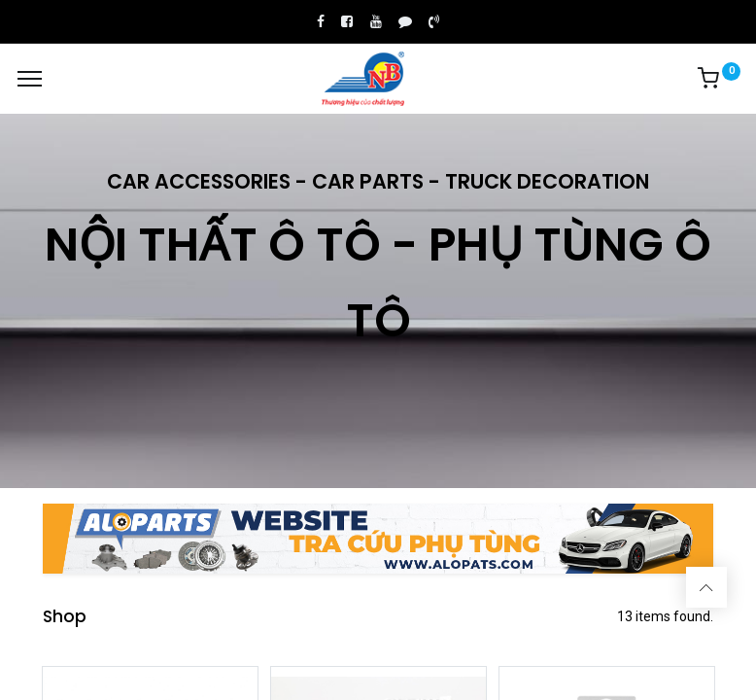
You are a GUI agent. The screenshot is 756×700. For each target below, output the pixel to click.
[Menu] (30, 79)
